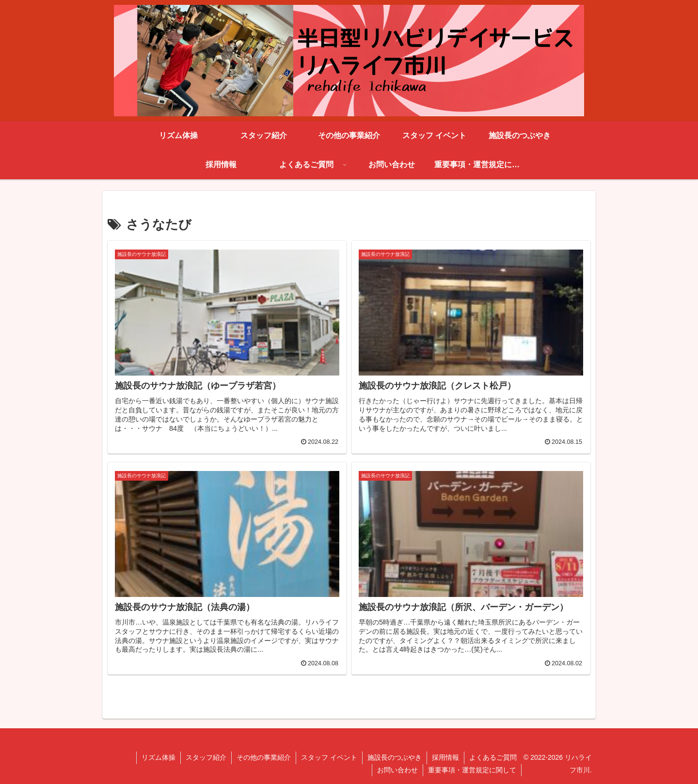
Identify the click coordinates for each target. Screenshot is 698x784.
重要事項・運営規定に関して (472, 770)
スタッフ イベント (329, 757)
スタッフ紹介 (206, 757)
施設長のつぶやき (395, 757)
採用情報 (445, 757)
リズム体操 (159, 757)
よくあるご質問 (493, 757)
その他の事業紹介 (264, 757)
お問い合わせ (397, 770)
